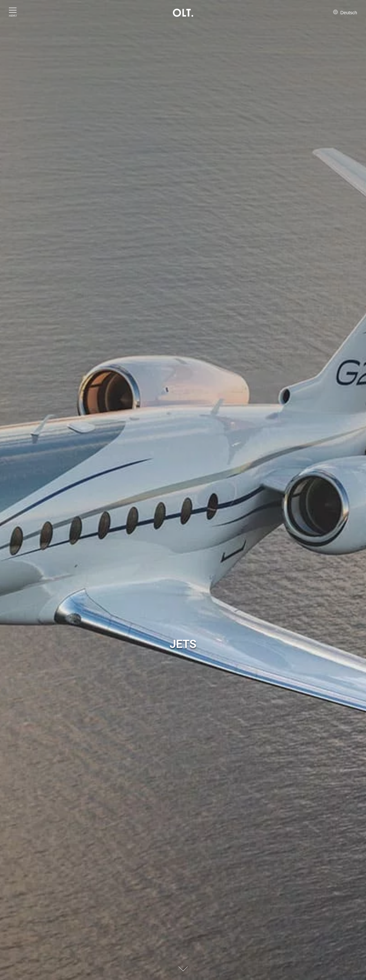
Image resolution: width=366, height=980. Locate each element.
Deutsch (345, 13)
